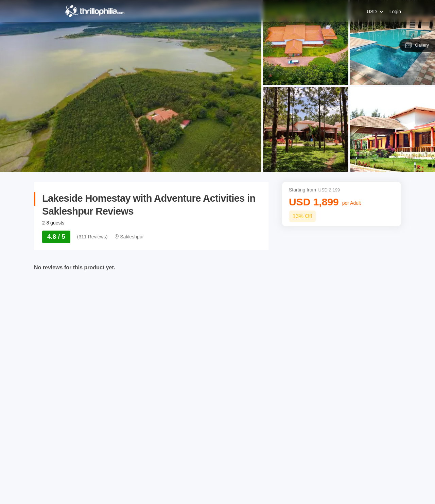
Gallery (417, 45)
